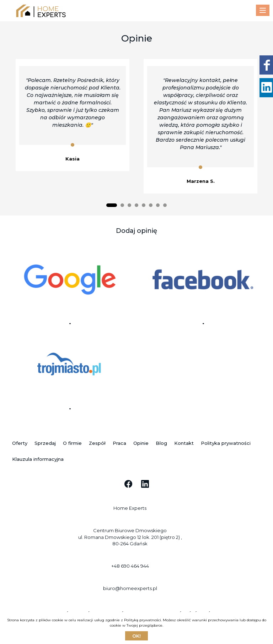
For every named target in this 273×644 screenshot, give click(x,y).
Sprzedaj (45, 443)
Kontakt (184, 443)
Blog (161, 443)
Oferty (20, 443)
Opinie (141, 443)
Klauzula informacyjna (38, 459)
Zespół (97, 443)
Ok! (136, 636)
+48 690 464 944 (130, 566)
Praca (119, 443)
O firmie (72, 443)
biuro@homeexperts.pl (130, 588)
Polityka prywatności (226, 443)
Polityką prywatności (143, 620)
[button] (112, 205)
